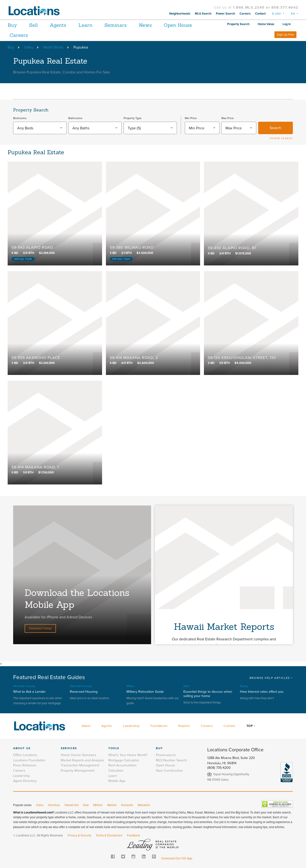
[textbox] (40, 128)
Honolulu (54, 805)
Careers (245, 14)
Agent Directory (25, 781)
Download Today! (40, 628)
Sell (34, 25)
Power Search (225, 14)
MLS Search (203, 14)
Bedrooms (20, 118)
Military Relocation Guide (145, 692)
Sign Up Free (285, 35)
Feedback (134, 835)
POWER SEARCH (281, 138)
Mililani (98, 805)
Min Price (191, 118)
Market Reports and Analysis (82, 760)
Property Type (133, 118)
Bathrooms (75, 118)
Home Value (266, 24)
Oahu (29, 47)
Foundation (159, 726)
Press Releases (25, 765)
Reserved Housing (84, 692)
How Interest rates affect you (262, 692)
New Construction (169, 771)
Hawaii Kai (72, 805)
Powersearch (166, 755)
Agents (60, 25)
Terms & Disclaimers (109, 835)
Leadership (131, 726)
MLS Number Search (171, 760)
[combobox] (40, 128)
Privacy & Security (79, 835)
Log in (287, 24)
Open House (183, 25)
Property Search (238, 24)
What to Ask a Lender (29, 692)
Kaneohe (127, 805)
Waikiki (112, 805)
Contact (260, 14)
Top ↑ (251, 726)
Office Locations (25, 755)
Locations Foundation (29, 760)
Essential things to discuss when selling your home (208, 694)
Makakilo (144, 805)
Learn (88, 25)
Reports (184, 726)
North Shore (53, 47)
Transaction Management (80, 765)
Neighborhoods (180, 14)
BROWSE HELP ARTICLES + (271, 678)
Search (275, 128)
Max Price (228, 118)
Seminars (119, 25)
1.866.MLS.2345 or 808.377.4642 (266, 7)
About (86, 726)
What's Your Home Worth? (128, 755)
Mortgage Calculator (124, 760)
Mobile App (117, 781)
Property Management (78, 771)
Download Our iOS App (177, 858)
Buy (12, 25)
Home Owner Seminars (78, 755)
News (149, 25)
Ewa (86, 805)
